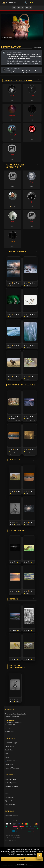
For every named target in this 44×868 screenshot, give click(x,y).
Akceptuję (22, 859)
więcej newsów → (38, 47)
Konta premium (10, 797)
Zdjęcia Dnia (9, 764)
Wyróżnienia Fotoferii (22, 385)
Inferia (14, 599)
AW (27, 8)
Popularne (16, 460)
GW (14, 8)
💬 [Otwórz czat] (39, 856)
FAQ (6, 794)
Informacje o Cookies (11, 786)
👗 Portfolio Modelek (11, 761)
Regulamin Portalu (10, 779)
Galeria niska (18, 531)
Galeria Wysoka (10, 746)
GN (19, 8)
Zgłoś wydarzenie (10, 804)
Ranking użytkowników (19, 80)
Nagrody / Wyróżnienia (12, 768)
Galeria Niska (9, 750)
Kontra (7, 757)
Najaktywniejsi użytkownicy (15, 166)
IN (23, 8)
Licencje (8, 790)
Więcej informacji (22, 865)
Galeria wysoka (16, 252)
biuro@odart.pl (9, 731)
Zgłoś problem (9, 801)
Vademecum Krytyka (11, 743)
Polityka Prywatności (11, 783)
